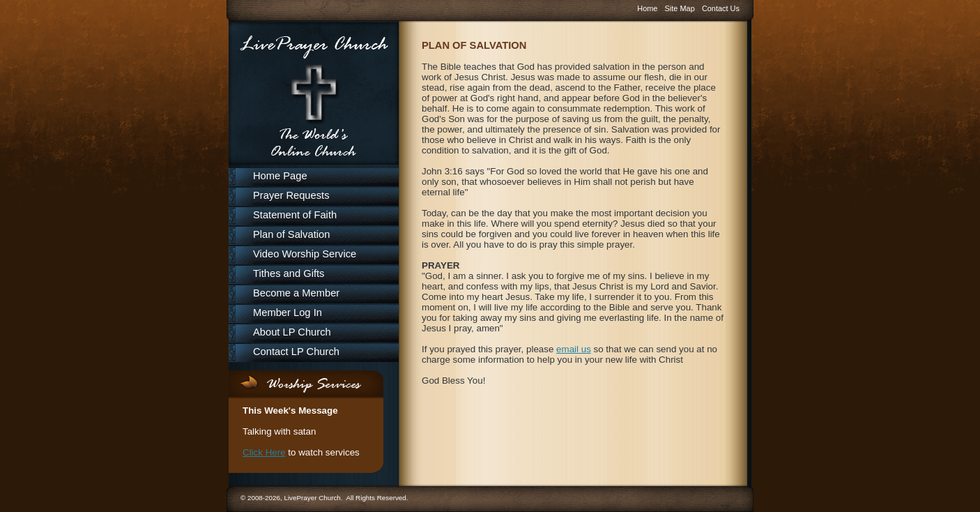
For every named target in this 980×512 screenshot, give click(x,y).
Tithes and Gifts (289, 273)
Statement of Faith (295, 215)
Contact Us (721, 8)
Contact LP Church (296, 352)
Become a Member (296, 293)
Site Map (680, 8)
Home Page (280, 176)
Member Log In (288, 313)
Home (647, 8)
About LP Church (292, 332)
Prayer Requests (291, 195)
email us (574, 349)
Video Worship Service (305, 254)
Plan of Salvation (291, 234)
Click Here (264, 452)
